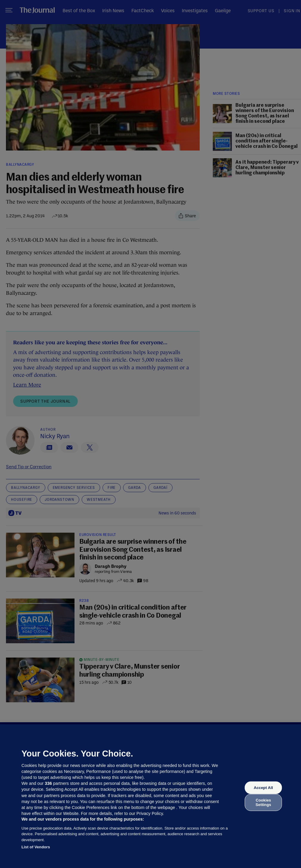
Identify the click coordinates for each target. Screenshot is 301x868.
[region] (150, 796)
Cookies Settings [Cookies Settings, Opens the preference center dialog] (263, 802)
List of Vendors (36, 847)
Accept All (263, 788)
